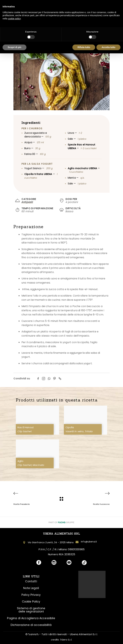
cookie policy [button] (14, 19)
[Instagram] (44, 379)
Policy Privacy (31, 595)
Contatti (31, 581)
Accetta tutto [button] (108, 47)
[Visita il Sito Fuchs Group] (61, 522)
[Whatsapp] (49, 379)
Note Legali (31, 588)
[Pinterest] (54, 379)
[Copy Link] (60, 379)
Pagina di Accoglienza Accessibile (31, 618)
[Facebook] (38, 379)
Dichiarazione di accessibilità (31, 625)
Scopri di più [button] (14, 47)
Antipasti (27, 202)
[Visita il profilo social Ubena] (39, 563)
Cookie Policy (31, 602)
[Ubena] (61, 499)
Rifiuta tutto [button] (84, 47)
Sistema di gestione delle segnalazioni (31, 610)
